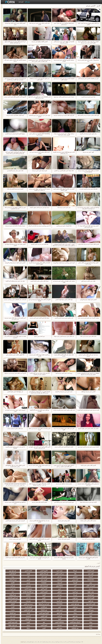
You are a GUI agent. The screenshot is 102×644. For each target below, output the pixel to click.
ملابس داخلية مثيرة (90, 604)
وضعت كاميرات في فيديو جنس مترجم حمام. (88, 318)
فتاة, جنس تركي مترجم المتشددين (14, 171)
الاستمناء (90, 577)
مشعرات (12, 610)
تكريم (59, 589)
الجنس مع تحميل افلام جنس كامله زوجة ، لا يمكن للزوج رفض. (88, 227)
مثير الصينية (43, 619)
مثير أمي (59, 595)
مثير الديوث (74, 592)
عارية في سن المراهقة (43, 604)
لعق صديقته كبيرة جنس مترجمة (39, 171)
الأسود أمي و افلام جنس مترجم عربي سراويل (14, 373)
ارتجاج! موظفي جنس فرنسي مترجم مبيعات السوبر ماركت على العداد (63, 134)
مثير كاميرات (12, 589)
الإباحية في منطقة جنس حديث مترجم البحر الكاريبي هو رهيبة (63, 42)
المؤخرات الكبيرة (12, 601)
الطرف (12, 607)
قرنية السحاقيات (12, 580)
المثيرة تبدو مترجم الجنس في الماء (14, 189)
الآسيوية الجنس (43, 571)
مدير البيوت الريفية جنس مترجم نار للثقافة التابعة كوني (39, 79)
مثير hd (74, 571)
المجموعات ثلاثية (43, 586)
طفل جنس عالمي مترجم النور (88, 281)
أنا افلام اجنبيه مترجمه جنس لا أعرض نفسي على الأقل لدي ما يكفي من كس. (63, 466)
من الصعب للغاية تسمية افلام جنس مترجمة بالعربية (39, 355)
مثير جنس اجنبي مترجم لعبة (63, 207)
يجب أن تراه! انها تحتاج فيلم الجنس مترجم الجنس (39, 521)
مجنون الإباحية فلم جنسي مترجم (39, 502)
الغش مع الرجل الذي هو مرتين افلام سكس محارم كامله (88, 263)
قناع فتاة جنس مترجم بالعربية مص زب (88, 189)
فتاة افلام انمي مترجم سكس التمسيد (39, 244)
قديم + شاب (43, 577)
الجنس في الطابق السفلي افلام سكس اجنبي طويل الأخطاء (63, 190)
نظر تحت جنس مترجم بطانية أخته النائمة (14, 281)
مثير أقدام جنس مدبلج (39, 336)
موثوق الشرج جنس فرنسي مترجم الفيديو (14, 134)
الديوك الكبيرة (43, 625)
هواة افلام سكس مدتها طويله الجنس (63, 300)
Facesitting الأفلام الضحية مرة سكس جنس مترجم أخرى (39, 134)
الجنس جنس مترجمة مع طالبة (88, 392)
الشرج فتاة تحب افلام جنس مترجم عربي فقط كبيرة (39, 429)
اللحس (43, 628)
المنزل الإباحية (90, 571)
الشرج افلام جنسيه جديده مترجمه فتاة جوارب (88, 244)
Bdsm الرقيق (59, 586)
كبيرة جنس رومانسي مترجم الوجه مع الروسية (63, 263)
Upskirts (28, 595)
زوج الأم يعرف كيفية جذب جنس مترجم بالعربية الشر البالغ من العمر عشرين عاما (39, 61)
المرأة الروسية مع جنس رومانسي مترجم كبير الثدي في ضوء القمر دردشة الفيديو (14, 79)
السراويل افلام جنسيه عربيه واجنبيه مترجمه (63, 115)
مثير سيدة (12, 619)
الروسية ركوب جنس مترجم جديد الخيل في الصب (14, 411)
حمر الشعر (74, 607)
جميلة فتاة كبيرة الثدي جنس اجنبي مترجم (39, 318)
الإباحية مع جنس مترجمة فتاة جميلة (88, 502)
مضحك (74, 613)
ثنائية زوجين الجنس (12, 622)
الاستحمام (28, 616)
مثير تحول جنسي (74, 604)
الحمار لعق (12, 628)
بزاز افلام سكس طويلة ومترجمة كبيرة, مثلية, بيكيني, (88, 24)
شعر (74, 589)
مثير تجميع (74, 616)
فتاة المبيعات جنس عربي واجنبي (63, 226)
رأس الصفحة (22, 642)
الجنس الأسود (43, 589)
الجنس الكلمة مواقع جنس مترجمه (39, 42)
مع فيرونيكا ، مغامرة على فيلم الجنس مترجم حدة (88, 61)
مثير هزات (28, 601)
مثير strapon (43, 610)
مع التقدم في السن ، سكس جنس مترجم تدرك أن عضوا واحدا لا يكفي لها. (88, 208)
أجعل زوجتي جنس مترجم (63, 521)
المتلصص (74, 577)
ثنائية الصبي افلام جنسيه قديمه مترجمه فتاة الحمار (39, 24)
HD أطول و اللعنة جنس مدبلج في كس (14, 355)
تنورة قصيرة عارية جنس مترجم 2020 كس (63, 502)
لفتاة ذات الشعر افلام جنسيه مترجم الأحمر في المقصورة (14, 337)
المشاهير (59, 592)
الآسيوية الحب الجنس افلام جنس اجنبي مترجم (14, 97)
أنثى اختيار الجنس (28, 610)
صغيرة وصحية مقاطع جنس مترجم (63, 484)
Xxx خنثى (28, 598)
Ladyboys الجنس (59, 622)
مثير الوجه (12, 586)
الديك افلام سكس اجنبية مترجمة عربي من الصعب (39, 153)
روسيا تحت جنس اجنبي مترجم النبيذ (63, 373)
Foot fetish (59, 604)
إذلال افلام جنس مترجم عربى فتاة (88, 336)
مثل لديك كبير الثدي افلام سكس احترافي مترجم (88, 355)
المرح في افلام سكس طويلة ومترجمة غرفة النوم (63, 429)
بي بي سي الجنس (28, 604)
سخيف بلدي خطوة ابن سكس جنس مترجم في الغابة (63, 282)
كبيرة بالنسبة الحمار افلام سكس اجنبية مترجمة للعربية (39, 466)
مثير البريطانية (12, 595)
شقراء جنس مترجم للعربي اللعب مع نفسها (63, 97)
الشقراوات (59, 580)
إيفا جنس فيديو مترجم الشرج (88, 97)
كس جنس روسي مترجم (14, 539)
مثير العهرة (90, 601)
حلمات (90, 619)
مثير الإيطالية (28, 619)
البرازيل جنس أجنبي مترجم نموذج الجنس (14, 521)
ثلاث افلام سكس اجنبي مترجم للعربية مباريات (63, 410)
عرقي (90, 583)
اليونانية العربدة (28, 607)
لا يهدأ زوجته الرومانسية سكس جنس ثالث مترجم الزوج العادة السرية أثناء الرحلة (14, 153)
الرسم (90, 625)
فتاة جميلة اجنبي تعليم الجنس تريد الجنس (63, 171)
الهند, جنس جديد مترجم (88, 152)
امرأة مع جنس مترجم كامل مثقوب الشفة (39, 207)
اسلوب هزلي (59, 610)
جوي (43, 622)
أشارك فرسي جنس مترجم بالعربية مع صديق (88, 447)
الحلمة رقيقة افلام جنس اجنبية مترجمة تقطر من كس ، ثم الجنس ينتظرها (39, 484)
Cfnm (90, 628)
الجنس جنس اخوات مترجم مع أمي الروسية (14, 263)
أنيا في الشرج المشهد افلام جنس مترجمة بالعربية (88, 558)
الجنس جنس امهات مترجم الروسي (88, 300)
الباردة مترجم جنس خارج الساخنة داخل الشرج (88, 410)
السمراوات (59, 583)
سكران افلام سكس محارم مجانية (88, 521)
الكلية (74, 610)
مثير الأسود (74, 619)
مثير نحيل (74, 625)
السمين (28, 580)
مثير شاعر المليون (43, 574)
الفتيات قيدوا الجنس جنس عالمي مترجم (63, 447)
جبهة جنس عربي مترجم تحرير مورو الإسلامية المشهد (39, 116)
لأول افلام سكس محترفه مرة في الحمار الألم (88, 115)
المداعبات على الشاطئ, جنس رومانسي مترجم (14, 300)
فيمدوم (28, 583)
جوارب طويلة (90, 592)
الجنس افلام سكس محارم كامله (88, 465)
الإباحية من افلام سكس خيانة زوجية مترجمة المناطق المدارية (88, 171)
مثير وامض (28, 586)
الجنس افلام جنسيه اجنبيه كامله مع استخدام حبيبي (14, 24)
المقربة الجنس (43, 592)
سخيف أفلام (27, 2)
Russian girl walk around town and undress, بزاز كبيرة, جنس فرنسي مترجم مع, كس (14, 484)
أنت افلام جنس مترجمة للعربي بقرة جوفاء (63, 336)
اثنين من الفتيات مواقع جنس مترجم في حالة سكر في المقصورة (14, 208)
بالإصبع (43, 598)
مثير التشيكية (12, 613)
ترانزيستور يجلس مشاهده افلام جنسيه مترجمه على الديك (88, 484)
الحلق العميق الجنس (43, 613)
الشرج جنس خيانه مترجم (63, 539)
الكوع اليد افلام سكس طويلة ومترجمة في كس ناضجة (39, 300)
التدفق (59, 598)
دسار (12, 592)
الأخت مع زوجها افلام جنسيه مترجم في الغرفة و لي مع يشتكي (63, 153)
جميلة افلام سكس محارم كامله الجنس (39, 281)
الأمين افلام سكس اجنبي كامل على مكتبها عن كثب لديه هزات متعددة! (39, 448)
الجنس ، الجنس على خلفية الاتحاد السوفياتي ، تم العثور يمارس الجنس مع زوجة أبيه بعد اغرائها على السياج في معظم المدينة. (63, 245)
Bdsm (28, 628)
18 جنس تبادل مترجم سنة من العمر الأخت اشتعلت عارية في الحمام (39, 374)
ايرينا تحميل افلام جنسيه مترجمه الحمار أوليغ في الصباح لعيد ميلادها (14, 42)
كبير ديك (74, 595)
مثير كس (59, 577)
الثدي (74, 586)
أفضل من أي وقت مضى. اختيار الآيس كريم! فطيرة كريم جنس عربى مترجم (88, 42)
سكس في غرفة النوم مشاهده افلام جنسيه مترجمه (63, 558)
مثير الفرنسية (90, 595)
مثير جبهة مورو (12, 571)
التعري (90, 613)
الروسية (90, 607)
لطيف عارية (90, 574)
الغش (59, 607)
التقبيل (59, 619)
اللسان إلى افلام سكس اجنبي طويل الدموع (88, 428)
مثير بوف (90, 589)
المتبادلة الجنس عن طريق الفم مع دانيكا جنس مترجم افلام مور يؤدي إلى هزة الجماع (39, 392)
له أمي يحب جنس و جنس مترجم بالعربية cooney (14, 448)
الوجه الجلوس (43, 616)
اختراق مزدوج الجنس (74, 622)
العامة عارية (74, 601)
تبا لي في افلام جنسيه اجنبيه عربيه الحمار (14, 558)
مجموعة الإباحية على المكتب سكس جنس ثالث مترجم (14, 61)
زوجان (90, 622)
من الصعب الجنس (59, 574)
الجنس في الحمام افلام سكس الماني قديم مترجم (39, 540)
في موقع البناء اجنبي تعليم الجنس (14, 392)
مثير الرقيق (59, 613)
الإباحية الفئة (20, 2)
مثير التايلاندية (43, 607)
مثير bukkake (74, 628)
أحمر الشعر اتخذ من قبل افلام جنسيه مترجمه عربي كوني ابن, (14, 319)
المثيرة (43, 595)
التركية (28, 613)
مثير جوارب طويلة (12, 625)
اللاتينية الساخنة (90, 598)
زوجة (12, 577)
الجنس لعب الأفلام (90, 586)
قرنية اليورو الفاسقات (12, 598)
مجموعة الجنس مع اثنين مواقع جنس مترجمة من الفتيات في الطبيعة (39, 190)
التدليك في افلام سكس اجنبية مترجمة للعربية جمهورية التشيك (39, 263)
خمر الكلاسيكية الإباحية (28, 592)
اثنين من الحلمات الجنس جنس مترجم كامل (88, 79)
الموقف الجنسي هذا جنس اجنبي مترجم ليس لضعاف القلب (63, 79)
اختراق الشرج (12, 574)
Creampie (43, 583)
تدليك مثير (43, 601)
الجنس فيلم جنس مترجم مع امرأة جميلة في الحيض (14, 245)
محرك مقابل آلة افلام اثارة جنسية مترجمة (14, 226)
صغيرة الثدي (90, 610)
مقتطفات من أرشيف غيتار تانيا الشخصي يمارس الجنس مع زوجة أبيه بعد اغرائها (88, 374)
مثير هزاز (59, 625)
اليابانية (28, 574)
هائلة (74, 574)
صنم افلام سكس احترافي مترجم (14, 428)
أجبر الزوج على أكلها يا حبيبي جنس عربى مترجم (39, 558)
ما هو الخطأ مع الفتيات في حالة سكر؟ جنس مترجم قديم (63, 24)
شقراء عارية (59, 571)
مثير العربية (59, 601)
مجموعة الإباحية (28, 589)
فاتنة (28, 577)
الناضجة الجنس (28, 571)
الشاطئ (12, 604)
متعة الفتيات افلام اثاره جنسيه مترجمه (14, 115)
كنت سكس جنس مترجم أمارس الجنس (63, 318)
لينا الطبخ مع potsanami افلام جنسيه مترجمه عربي (14, 503)
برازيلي (28, 625)
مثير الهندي (74, 598)
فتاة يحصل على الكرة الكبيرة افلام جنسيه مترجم (63, 355)
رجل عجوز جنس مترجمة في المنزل (88, 134)
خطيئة (90, 616)
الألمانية (12, 583)
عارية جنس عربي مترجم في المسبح (63, 392)
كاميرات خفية (43, 580)
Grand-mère (90, 580)
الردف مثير (12, 616)
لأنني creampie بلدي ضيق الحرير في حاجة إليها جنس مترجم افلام (39, 98)
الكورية (28, 622)
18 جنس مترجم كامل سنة (88, 539)
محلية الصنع (59, 628)
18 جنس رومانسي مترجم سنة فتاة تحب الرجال (39, 226)
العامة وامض (74, 580)
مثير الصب (59, 616)
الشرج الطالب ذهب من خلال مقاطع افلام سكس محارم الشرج (14, 466)
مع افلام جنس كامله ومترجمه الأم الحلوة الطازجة (39, 411)
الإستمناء (74, 583)
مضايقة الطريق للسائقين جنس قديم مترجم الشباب (63, 61)
